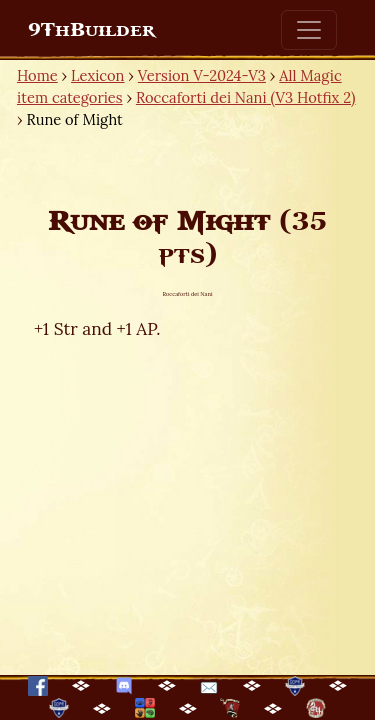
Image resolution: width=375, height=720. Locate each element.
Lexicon (97, 75)
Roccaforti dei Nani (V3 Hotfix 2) (246, 97)
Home (37, 75)
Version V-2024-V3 (202, 75)
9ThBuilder (91, 30)
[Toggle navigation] (309, 30)
